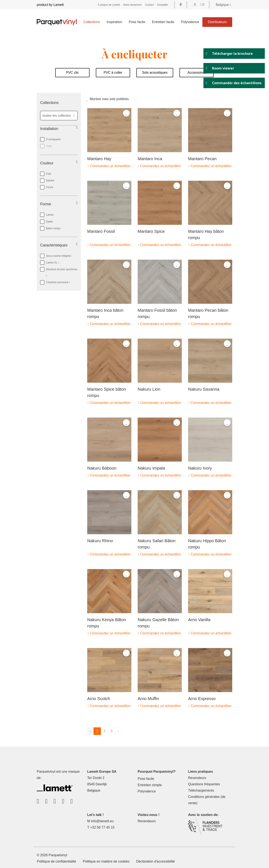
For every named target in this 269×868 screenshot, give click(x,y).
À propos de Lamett (109, 5)
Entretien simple (150, 785)
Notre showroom (132, 5)
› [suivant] (118, 731)
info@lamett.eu (102, 821)
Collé (49, 146)
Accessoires (196, 73)
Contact (149, 5)
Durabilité (163, 5)
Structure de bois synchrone (59, 272)
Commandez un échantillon (109, 166)
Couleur (47, 163)
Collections (92, 22)
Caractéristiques (54, 245)
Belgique (223, 5)
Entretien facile (163, 22)
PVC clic (72, 73)
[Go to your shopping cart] (202, 5)
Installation (49, 129)
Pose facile (137, 22)
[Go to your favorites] (194, 5)
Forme (46, 204)
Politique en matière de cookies (106, 861)
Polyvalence (190, 22)
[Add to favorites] (126, 113)
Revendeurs (197, 778)
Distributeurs (217, 22)
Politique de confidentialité (57, 861)
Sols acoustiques (155, 73)
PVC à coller (113, 73)
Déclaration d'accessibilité (156, 861)
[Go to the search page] (181, 5)
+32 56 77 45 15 (102, 827)
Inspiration (114, 22)
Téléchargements (201, 790)
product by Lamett (50, 5)
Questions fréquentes (204, 784)
